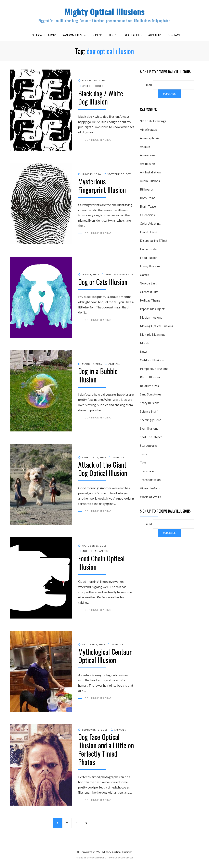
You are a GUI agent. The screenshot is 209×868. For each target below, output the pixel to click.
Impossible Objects (153, 310)
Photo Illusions (150, 378)
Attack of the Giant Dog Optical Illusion (103, 470)
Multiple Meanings (119, 275)
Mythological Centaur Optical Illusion (105, 657)
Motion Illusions (151, 318)
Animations (148, 156)
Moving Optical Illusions (156, 327)
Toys (143, 464)
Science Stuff (149, 412)
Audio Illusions (150, 182)
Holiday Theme (150, 301)
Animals (114, 365)
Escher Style (148, 250)
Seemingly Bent (150, 421)
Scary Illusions (150, 404)
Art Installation (150, 173)
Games (145, 276)
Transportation (150, 481)
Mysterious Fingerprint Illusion (102, 186)
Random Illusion (75, 36)
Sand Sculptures (151, 395)
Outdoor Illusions (152, 361)
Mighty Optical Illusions (105, 12)
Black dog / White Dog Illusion (101, 98)
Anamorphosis (150, 139)
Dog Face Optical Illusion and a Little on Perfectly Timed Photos (106, 750)
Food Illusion (149, 259)
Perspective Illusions (154, 370)
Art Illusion (147, 165)
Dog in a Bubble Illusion (98, 376)
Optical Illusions (44, 36)
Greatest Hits (132, 36)
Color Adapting (150, 224)
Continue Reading (98, 141)
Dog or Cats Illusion (103, 283)
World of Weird (151, 498)
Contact (174, 36)
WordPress (127, 860)
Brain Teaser (148, 207)
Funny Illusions (150, 267)
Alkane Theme (84, 860)
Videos (97, 36)
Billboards (147, 190)
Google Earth (149, 284)
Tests (112, 36)
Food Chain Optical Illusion (101, 563)
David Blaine (149, 233)
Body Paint (147, 199)
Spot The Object (93, 87)
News (144, 353)
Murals (145, 344)
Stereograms (149, 447)
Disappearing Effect (154, 242)
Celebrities (147, 216)
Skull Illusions (149, 429)
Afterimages (148, 131)
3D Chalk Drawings (153, 122)
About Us (155, 36)
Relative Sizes (149, 387)
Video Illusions (150, 489)
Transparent (148, 472)
